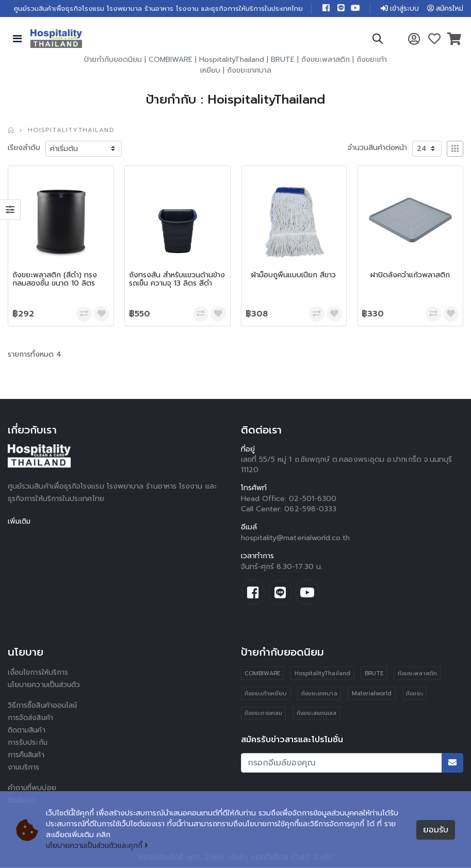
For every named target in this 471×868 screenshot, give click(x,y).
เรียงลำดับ (24, 148)
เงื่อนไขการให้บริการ (38, 673)
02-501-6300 (313, 499)
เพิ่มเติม (20, 522)
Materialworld (372, 694)
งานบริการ (24, 768)
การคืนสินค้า (27, 755)
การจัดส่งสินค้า (31, 718)
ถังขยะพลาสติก (326, 60)
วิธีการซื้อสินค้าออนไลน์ (44, 706)
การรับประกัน (28, 743)
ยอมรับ (436, 830)
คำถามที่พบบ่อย (33, 788)
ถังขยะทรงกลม (263, 714)
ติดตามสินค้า (28, 731)
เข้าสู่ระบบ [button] (397, 9)
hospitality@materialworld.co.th (295, 538)
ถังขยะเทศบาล (249, 71)
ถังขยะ (415, 694)
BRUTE (283, 60)
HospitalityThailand (232, 60)
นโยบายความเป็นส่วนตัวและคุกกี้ (99, 846)
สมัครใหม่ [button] (444, 9)
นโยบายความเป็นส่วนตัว (45, 685)
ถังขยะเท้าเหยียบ (266, 694)
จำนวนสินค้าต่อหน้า (377, 148)
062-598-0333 (310, 510)
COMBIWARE (170, 60)
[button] (377, 41)
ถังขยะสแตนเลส (317, 714)
